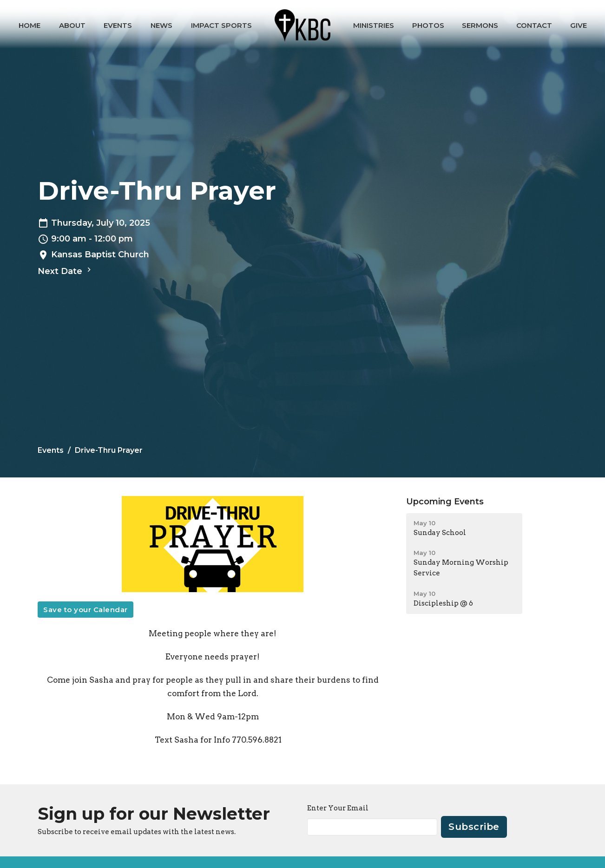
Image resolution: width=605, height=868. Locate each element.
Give (579, 25)
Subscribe (474, 827)
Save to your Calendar (85, 610)
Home (30, 25)
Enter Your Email (338, 808)
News (161, 25)
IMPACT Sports (221, 25)
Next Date (66, 271)
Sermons (480, 25)
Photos (428, 25)
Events (118, 25)
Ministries (374, 25)
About (72, 25)
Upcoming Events (445, 502)
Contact (534, 25)
